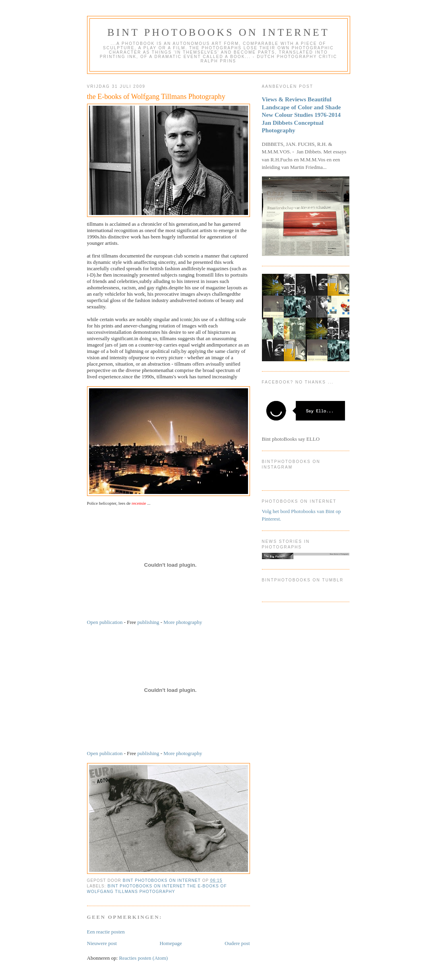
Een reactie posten (106, 932)
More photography (183, 622)
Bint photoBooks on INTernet (218, 32)
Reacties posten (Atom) (143, 958)
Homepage (171, 943)
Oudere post (237, 943)
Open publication (105, 622)
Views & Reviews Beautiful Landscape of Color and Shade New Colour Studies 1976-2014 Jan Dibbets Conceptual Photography (301, 115)
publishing (148, 622)
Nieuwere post (102, 943)
